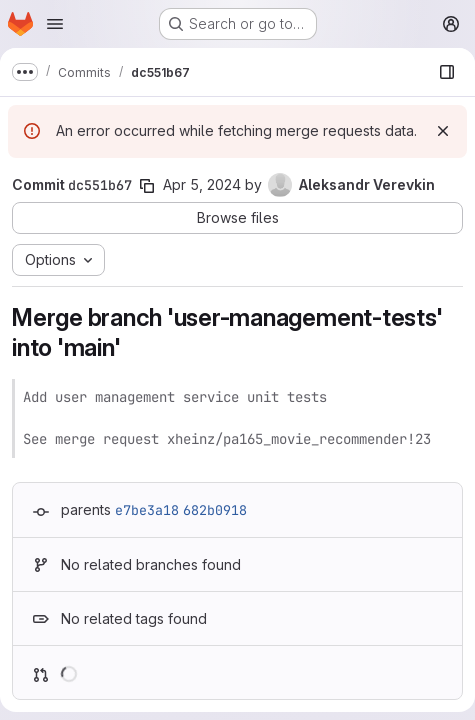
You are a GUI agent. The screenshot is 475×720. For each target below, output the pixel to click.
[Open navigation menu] (55, 24)
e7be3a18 (147, 510)
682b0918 (215, 510)
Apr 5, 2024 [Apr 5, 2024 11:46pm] (202, 184)
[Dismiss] (443, 131)
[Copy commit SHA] (147, 186)
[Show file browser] (447, 72)
